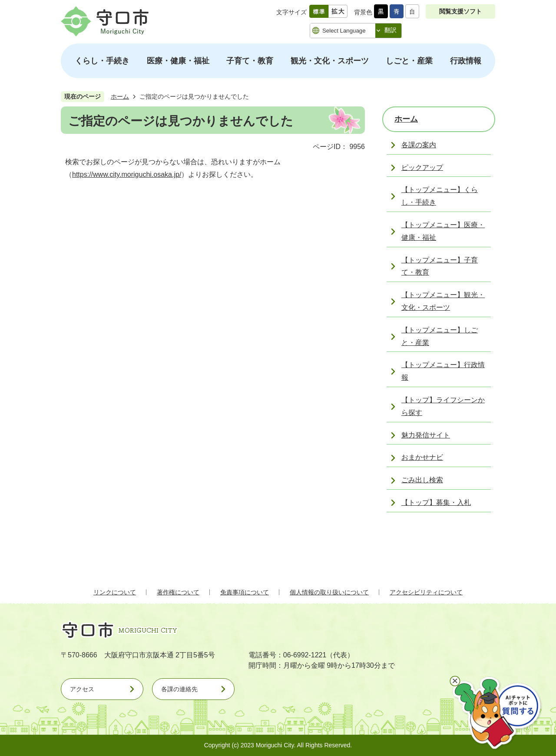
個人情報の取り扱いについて (329, 592)
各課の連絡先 (179, 689)
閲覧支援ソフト (460, 11)
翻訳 (391, 30)
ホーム (120, 96)
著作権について (178, 592)
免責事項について (245, 592)
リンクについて (115, 592)
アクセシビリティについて (426, 592)
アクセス (82, 689)
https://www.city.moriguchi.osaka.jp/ (127, 174)
